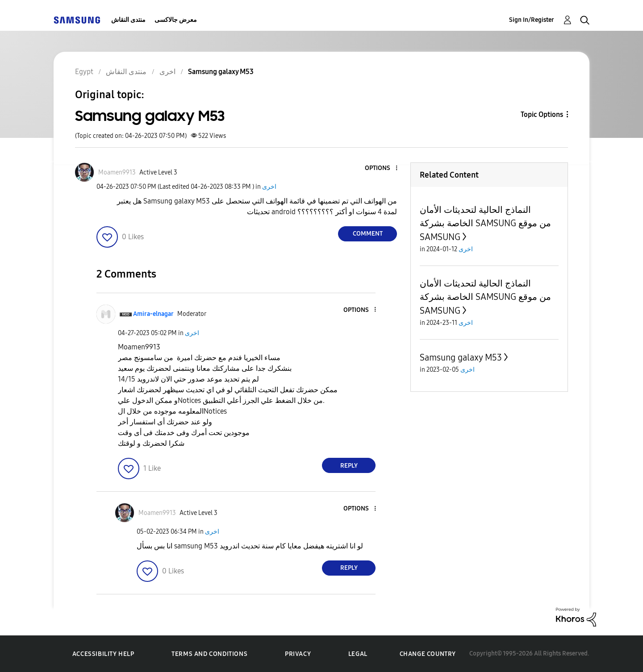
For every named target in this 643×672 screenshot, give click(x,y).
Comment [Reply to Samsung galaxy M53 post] (368, 234)
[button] (382, 168)
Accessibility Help (103, 654)
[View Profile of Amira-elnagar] (153, 314)
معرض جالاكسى (176, 20)
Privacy (298, 654)
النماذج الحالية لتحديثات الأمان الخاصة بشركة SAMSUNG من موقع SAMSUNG (485, 223)
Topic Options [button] (542, 114)
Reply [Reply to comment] (349, 466)
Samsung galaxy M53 (461, 357)
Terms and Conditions (209, 654)
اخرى (269, 187)
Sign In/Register (532, 20)
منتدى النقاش (128, 20)
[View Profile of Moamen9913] (117, 172)
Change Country (428, 654)
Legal (358, 654)
